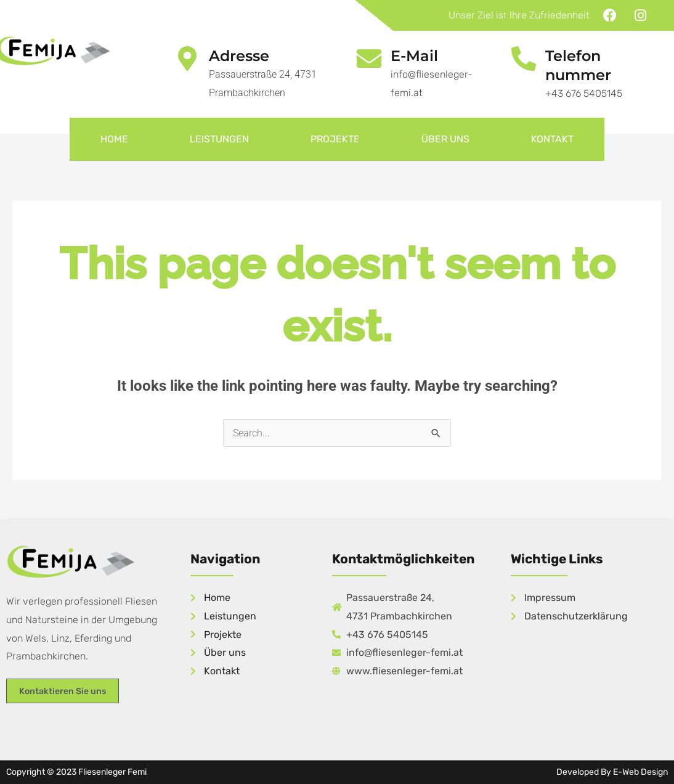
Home (114, 139)
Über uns (445, 139)
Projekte (335, 139)
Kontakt (552, 139)
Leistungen (219, 139)
